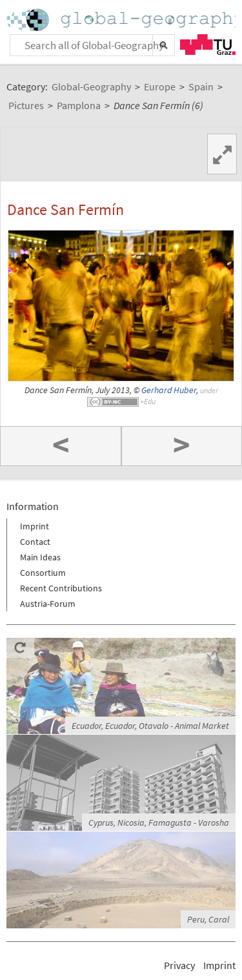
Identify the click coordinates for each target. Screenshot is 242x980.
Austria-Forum (48, 604)
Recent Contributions (61, 588)
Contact (35, 542)
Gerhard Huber (169, 390)
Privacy (179, 965)
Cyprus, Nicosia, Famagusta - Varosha (159, 822)
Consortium (43, 573)
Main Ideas (40, 557)
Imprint (35, 526)
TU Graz (208, 45)
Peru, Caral (208, 919)
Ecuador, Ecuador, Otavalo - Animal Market (150, 726)
